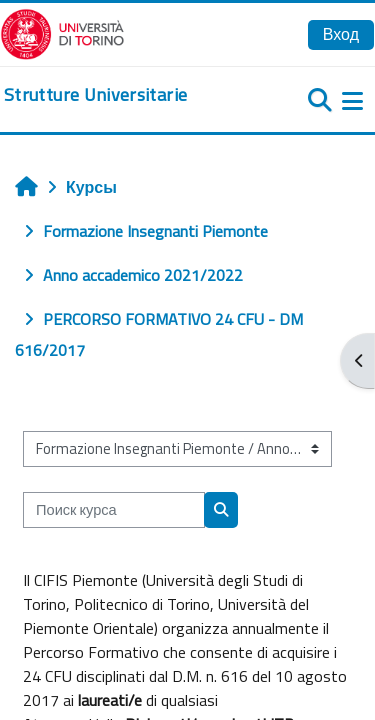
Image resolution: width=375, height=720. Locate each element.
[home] (95, 95)
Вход (341, 34)
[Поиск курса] (114, 510)
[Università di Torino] (62, 32)
